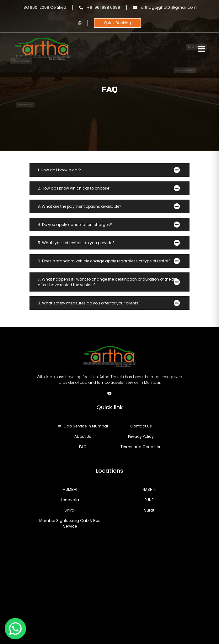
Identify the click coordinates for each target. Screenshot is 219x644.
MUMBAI (70, 489)
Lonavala (70, 500)
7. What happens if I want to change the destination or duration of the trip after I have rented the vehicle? (108, 282)
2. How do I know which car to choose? (75, 188)
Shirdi (70, 510)
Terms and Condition (141, 447)
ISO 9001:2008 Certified (44, 7)
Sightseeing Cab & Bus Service (70, 523)
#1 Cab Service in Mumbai (83, 426)
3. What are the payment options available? (80, 206)
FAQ (83, 447)
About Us (83, 436)
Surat (149, 510)
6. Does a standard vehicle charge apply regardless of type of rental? (104, 261)
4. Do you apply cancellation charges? (75, 225)
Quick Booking (118, 23)
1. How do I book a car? (59, 170)
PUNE (149, 500)
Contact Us (141, 426)
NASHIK (149, 489)
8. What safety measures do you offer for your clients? (89, 303)
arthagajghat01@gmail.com (165, 7)
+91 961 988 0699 (100, 7)
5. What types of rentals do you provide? (76, 243)
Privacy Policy (141, 436)
